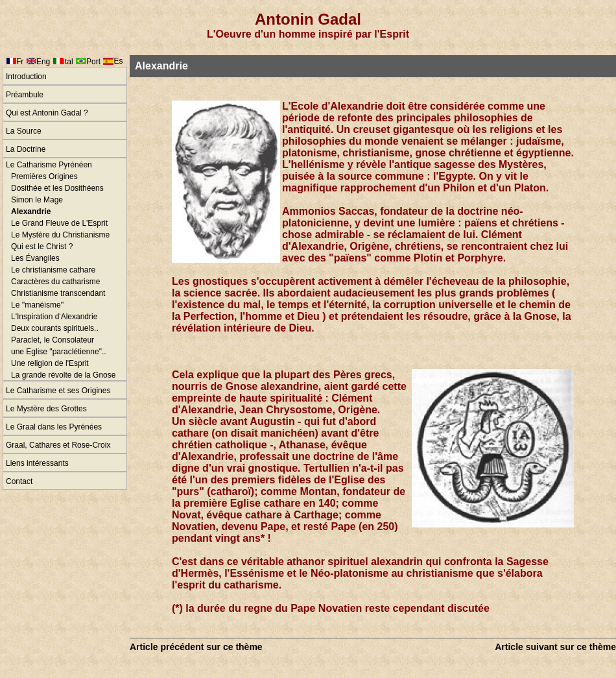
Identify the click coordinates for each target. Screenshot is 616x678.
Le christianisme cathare (53, 270)
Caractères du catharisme (55, 282)
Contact (19, 481)
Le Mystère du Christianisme (60, 235)
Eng (43, 62)
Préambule (25, 95)
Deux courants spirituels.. (55, 328)
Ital (68, 62)
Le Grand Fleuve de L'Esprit (59, 223)
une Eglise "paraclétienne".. (59, 352)
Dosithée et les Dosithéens (57, 188)
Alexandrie (31, 212)
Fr (20, 62)
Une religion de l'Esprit (50, 363)
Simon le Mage (37, 200)
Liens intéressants (37, 463)
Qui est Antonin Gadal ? (47, 113)
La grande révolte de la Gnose (63, 375)
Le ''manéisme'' (37, 305)
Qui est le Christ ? (42, 247)
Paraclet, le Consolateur (53, 340)
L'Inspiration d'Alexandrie (54, 317)
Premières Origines (44, 176)
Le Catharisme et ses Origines (58, 391)
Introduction (26, 77)
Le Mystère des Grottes (46, 409)
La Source (24, 131)
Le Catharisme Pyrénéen (49, 165)
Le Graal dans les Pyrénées (54, 427)
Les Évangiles (35, 258)
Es (118, 61)
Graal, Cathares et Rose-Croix (58, 445)
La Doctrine (26, 149)
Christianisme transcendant (58, 293)
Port (93, 62)
